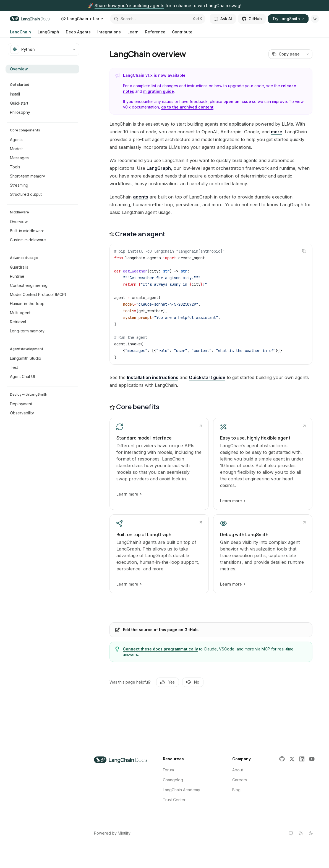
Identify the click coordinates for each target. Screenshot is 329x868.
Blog (236, 790)
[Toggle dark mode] (315, 19)
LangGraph (48, 34)
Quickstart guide (207, 377)
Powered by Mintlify (112, 833)
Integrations (109, 34)
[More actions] (308, 54)
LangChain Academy (182, 790)
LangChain (20, 34)
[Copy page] (286, 54)
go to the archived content (187, 107)
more (277, 132)
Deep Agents (78, 34)
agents (141, 197)
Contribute (182, 34)
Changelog (173, 780)
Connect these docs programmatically (160, 649)
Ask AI (223, 19)
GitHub (252, 19)
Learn (133, 34)
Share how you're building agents (129, 6)
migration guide (159, 91)
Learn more (129, 494)
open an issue (237, 101)
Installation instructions (153, 377)
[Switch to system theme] (291, 833)
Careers (240, 780)
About (238, 770)
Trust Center (174, 800)
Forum (168, 770)
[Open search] (158, 19)
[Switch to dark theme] (311, 833)
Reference (155, 34)
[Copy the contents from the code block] (304, 251)
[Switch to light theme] (301, 833)
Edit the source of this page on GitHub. (161, 630)
